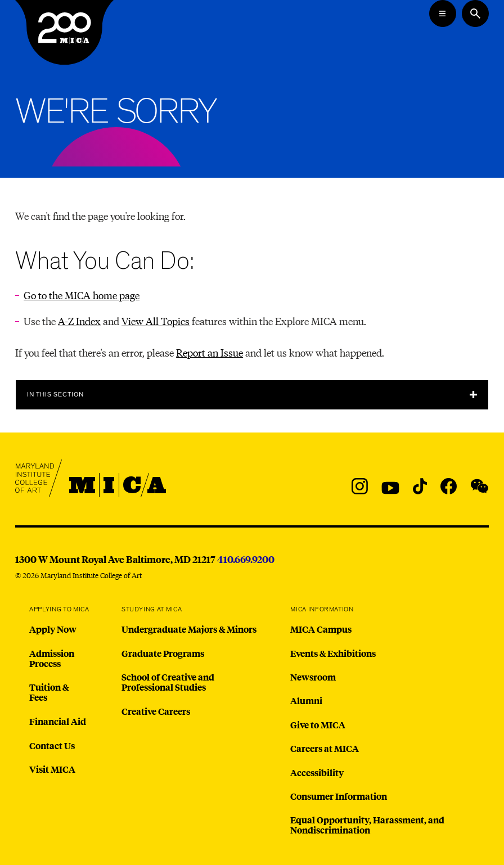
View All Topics (156, 321)
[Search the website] (475, 13)
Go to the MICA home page (82, 295)
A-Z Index (79, 321)
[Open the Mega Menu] (443, 13)
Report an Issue (210, 352)
